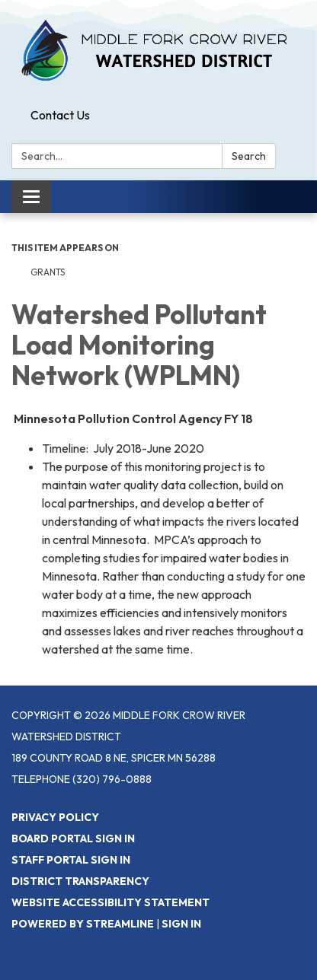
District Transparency (80, 881)
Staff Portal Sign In (71, 860)
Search (249, 156)
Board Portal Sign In (73, 838)
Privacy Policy (55, 817)
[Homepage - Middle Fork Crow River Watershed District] (158, 51)
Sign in (181, 924)
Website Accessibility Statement (110, 902)
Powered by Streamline (83, 924)
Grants (48, 272)
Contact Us (60, 115)
